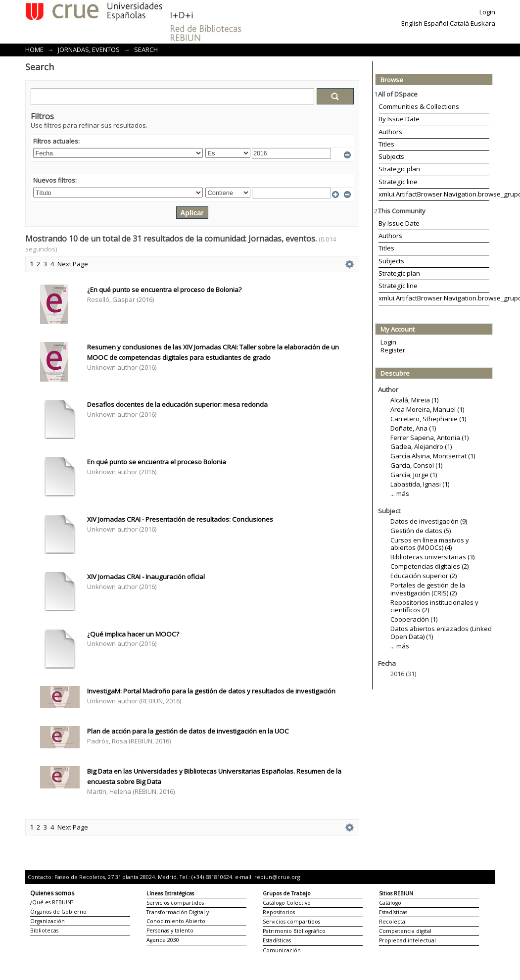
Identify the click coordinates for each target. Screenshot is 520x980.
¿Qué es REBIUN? (52, 902)
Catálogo (390, 903)
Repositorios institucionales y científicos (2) (434, 606)
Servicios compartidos (175, 903)
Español (436, 23)
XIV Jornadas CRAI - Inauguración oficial (146, 577)
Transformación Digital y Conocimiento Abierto (178, 917)
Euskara (483, 23)
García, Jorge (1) (414, 475)
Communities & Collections (419, 106)
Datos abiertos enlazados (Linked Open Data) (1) (441, 633)
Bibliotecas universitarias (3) (432, 557)
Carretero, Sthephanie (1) (428, 419)
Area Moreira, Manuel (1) (427, 409)
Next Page (73, 264)
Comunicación (282, 950)
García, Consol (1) (416, 465)
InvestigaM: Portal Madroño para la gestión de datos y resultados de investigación (211, 691)
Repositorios (279, 912)
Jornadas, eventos (89, 49)
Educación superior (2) (424, 576)
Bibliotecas (44, 931)
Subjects (391, 156)
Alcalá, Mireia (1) (414, 400)
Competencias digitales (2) (429, 566)
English (412, 23)
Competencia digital (405, 931)
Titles (386, 144)
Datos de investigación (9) (429, 521)
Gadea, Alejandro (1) (421, 446)
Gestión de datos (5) (421, 531)
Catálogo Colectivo (287, 903)
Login (487, 12)
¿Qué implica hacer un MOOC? (133, 634)
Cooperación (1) (414, 619)
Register (393, 350)
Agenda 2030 (163, 940)
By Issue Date (399, 119)
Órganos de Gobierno (58, 912)
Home (34, 49)
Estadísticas (277, 940)
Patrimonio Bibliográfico (294, 931)
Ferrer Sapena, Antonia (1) (429, 438)
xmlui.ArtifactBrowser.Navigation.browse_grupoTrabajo (434, 194)
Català (459, 23)
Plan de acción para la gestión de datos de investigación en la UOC (188, 731)
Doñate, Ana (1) (413, 428)
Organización (47, 921)
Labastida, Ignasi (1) (420, 484)
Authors (390, 132)
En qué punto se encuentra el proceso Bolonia (157, 462)
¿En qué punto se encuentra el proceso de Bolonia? (164, 290)
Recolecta (392, 922)
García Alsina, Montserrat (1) (433, 456)
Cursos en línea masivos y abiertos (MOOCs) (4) (430, 544)
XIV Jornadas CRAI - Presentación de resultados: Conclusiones (180, 519)
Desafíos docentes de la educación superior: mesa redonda (177, 404)
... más (400, 493)
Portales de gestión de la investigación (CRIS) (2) (428, 589)
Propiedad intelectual (407, 940)
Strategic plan (399, 169)
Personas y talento (170, 931)
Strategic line (398, 182)
